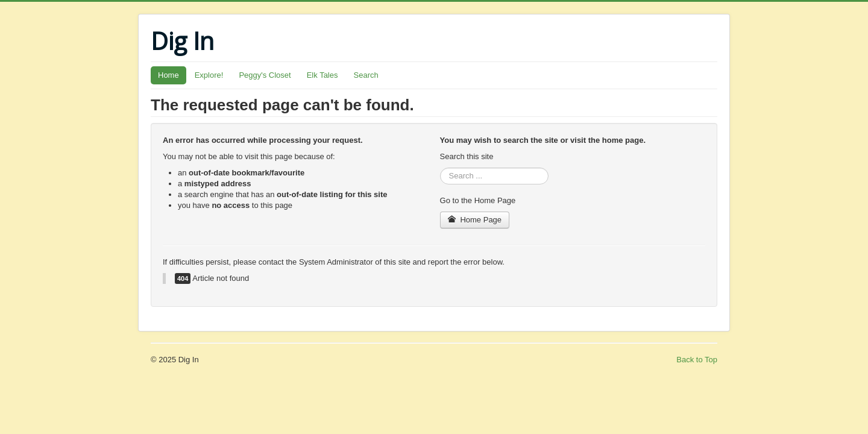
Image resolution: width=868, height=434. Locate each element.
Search (366, 75)
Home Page (475, 220)
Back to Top (697, 360)
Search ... (440, 168)
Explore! (209, 75)
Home (168, 75)
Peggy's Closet (265, 75)
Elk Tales (322, 75)
